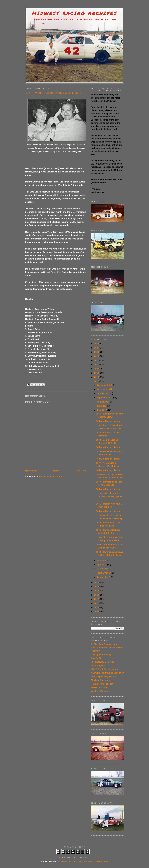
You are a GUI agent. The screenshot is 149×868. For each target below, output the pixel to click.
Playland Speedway (101, 680)
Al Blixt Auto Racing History (105, 644)
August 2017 (103, 402)
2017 (97, 381)
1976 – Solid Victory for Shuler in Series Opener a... (109, 496)
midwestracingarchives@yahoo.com (83, 861)
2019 (97, 373)
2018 (97, 377)
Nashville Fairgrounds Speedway (107, 673)
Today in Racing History (108, 421)
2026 (97, 344)
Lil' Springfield (98, 665)
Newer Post (31, 471)
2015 (97, 586)
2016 (97, 582)
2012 (97, 599)
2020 (97, 369)
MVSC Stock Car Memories (104, 669)
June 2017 (102, 410)
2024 (97, 352)
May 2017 (102, 560)
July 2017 (102, 406)
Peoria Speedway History (103, 677)
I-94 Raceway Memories (103, 662)
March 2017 (103, 569)
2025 (97, 348)
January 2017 (104, 577)
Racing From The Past (102, 684)
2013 (97, 595)
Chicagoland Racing (101, 655)
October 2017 (104, 393)
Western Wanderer (100, 691)
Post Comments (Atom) (51, 477)
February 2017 (104, 573)
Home (56, 471)
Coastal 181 (97, 658)
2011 (97, 603)
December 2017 (105, 385)
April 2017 (102, 565)
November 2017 (105, 389)
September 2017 (105, 398)
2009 (97, 612)
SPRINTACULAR (99, 687)
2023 (97, 356)
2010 (97, 607)
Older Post (81, 471)
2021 (97, 365)
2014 (97, 591)
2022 (97, 360)
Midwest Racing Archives (75, 13)
